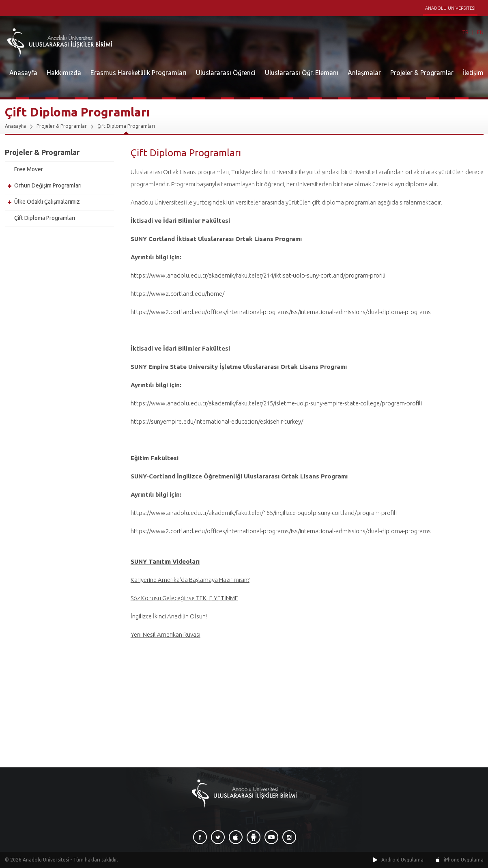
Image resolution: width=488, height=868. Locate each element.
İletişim (473, 73)
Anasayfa (23, 73)
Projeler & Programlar (422, 73)
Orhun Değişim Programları (48, 185)
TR (465, 32)
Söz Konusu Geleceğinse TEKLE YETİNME (184, 598)
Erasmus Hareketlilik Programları (139, 73)
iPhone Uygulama (464, 860)
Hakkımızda (64, 73)
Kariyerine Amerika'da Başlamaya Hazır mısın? (190, 580)
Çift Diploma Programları (126, 126)
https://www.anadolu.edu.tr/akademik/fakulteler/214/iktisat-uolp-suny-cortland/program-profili (258, 275)
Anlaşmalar (364, 73)
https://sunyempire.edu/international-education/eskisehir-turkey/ (217, 421)
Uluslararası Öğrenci (226, 73)
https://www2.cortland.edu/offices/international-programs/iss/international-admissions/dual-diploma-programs (281, 312)
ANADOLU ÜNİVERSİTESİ (450, 8)
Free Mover (29, 169)
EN (480, 32)
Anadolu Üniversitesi (46, 860)
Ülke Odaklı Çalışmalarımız (47, 202)
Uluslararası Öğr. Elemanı (302, 73)
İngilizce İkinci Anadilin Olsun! (169, 616)
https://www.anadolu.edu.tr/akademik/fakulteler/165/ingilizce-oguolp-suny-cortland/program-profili (264, 513)
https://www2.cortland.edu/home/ (177, 294)
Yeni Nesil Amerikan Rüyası (166, 634)
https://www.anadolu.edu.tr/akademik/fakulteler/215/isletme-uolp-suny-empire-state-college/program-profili (276, 403)
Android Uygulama (402, 860)
